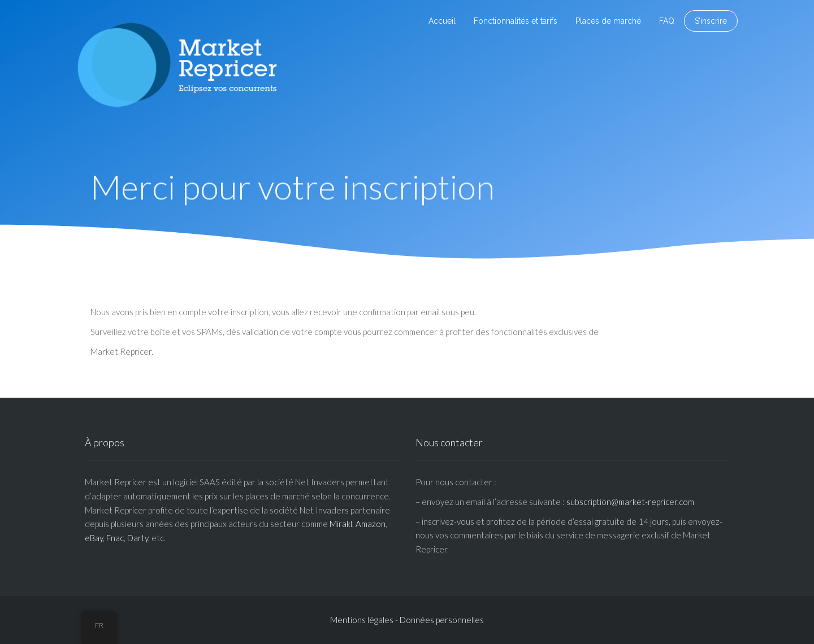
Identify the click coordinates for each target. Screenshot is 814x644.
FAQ (667, 21)
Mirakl (341, 524)
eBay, (95, 538)
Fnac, (116, 538)
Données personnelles (442, 620)
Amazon (371, 524)
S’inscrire (711, 21)
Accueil (442, 21)
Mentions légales (362, 620)
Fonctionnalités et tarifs (516, 21)
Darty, (138, 538)
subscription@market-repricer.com (630, 502)
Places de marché (608, 21)
